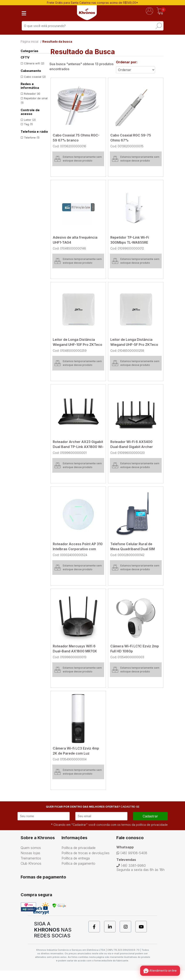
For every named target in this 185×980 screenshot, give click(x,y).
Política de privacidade (79, 857)
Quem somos (31, 857)
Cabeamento (31, 71)
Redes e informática (30, 86)
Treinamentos (31, 868)
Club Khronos (31, 873)
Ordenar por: (127, 62)
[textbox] (93, 26)
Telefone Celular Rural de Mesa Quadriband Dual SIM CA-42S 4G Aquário (133, 549)
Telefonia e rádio (34, 132)
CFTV (25, 57)
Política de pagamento (78, 873)
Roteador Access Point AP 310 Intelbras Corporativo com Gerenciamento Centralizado (78, 549)
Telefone (32, 137)
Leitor (30, 120)
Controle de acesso (30, 112)
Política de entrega (76, 868)
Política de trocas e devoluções (86, 862)
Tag (28, 124)
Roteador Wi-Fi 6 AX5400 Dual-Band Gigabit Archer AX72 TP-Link (132, 447)
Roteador (32, 94)
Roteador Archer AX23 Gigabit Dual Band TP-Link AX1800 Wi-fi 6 (78, 447)
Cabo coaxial (35, 77)
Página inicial (30, 41)
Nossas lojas (30, 862)
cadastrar (150, 826)
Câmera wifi (34, 63)
